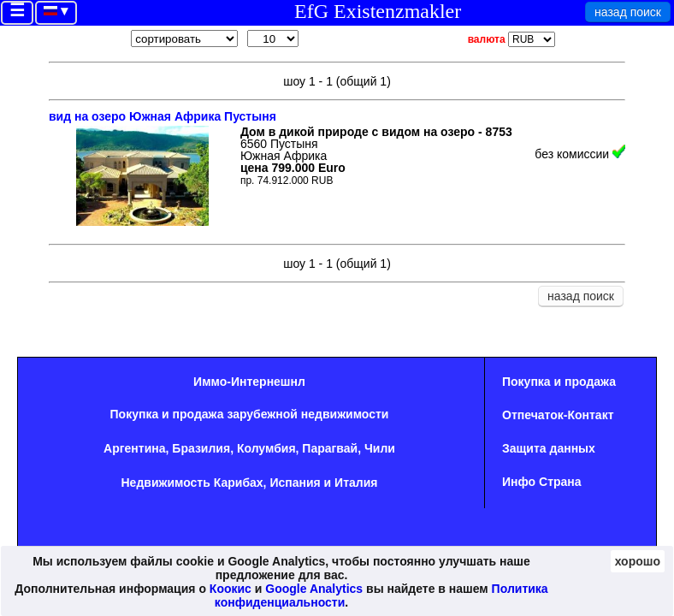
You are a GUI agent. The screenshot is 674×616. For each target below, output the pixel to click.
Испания (295, 483)
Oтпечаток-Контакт (558, 415)
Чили (380, 448)
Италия (356, 483)
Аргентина (134, 448)
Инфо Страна (542, 482)
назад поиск (628, 12)
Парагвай (330, 448)
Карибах (239, 483)
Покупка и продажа (559, 382)
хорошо (638, 561)
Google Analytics (314, 589)
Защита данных (549, 448)
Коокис (231, 589)
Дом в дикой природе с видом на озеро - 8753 (376, 132)
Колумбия (266, 448)
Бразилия (201, 448)
